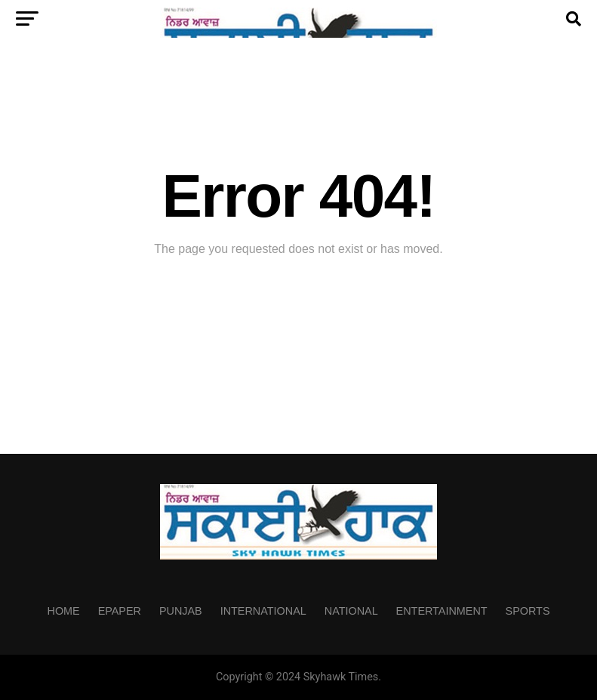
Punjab (181, 611)
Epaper (120, 611)
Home (63, 611)
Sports (528, 611)
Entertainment (442, 611)
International (263, 611)
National (351, 611)
